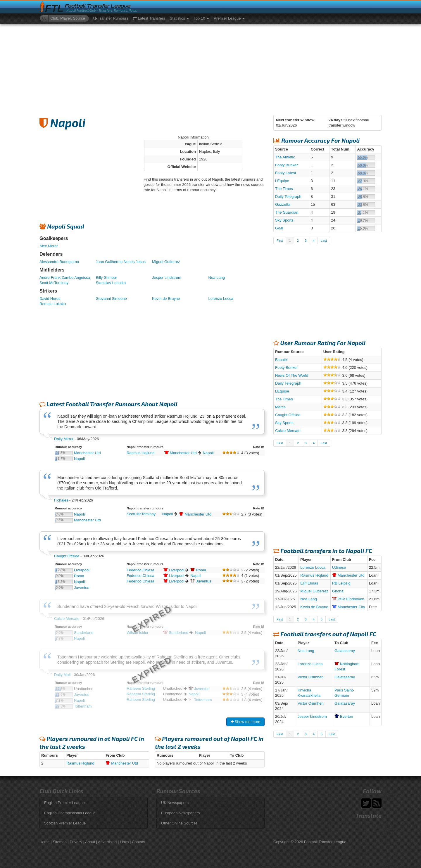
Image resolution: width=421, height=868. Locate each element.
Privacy (76, 842)
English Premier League (64, 803)
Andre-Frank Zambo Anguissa (65, 277)
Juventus (82, 588)
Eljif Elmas (309, 583)
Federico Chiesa (140, 570)
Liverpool (82, 570)
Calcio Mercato (288, 431)
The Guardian (287, 212)
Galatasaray (345, 651)
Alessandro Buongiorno (59, 262)
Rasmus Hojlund (140, 453)
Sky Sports (284, 220)
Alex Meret (49, 246)
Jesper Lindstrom (167, 277)
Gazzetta (283, 204)
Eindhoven (348, 599)
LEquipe (282, 181)
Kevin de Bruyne (166, 299)
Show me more (245, 722)
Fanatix (281, 360)
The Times (284, 189)
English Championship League (70, 813)
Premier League (229, 18)
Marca (280, 407)
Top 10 (201, 18)
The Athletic (285, 157)
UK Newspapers (175, 803)
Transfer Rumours (111, 18)
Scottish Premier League (65, 823)
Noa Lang (217, 277)
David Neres (50, 299)
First (280, 241)
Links (124, 842)
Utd (181, 453)
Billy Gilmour (107, 277)
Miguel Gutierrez (166, 262)
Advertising (107, 842)
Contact (138, 842)
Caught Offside (67, 556)
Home (45, 842)
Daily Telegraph (288, 197)
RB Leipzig (341, 583)
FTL (54, 8)
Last (324, 241)
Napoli (79, 459)
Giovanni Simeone (111, 299)
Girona (338, 591)
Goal (279, 228)
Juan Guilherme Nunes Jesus (121, 262)
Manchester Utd (87, 453)
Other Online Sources (179, 823)
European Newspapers (180, 813)
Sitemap (60, 842)
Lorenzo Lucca (221, 299)
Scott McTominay (54, 283)
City (349, 607)
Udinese (339, 567)
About (90, 842)
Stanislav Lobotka (111, 283)
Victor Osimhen (311, 677)
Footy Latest (286, 173)
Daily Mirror (64, 439)
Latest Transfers (149, 18)
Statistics (180, 18)
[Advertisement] (210, 68)
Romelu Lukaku (53, 304)
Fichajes (61, 500)
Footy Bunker (286, 165)
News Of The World (292, 375)
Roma (79, 576)
